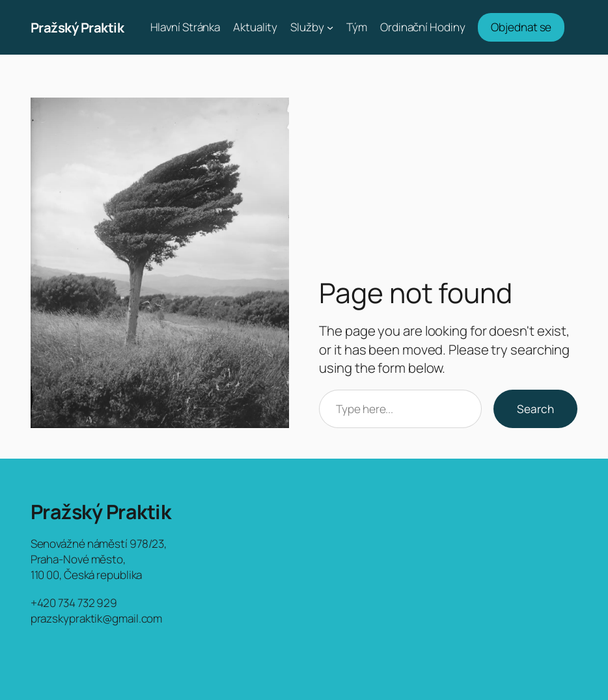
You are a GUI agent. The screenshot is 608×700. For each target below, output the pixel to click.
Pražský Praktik (77, 27)
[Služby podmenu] (330, 27)
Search (535, 409)
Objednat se (521, 27)
